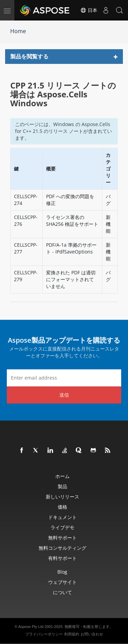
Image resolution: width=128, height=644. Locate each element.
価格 (62, 507)
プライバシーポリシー (44, 634)
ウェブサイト (62, 582)
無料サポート (62, 538)
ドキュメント (62, 517)
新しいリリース (62, 497)
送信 (64, 395)
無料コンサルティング (62, 548)
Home (18, 31)
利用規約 (72, 634)
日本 (89, 10)
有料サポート (62, 558)
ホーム (62, 476)
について (62, 592)
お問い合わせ (92, 634)
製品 (62, 486)
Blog (62, 572)
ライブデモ (62, 527)
